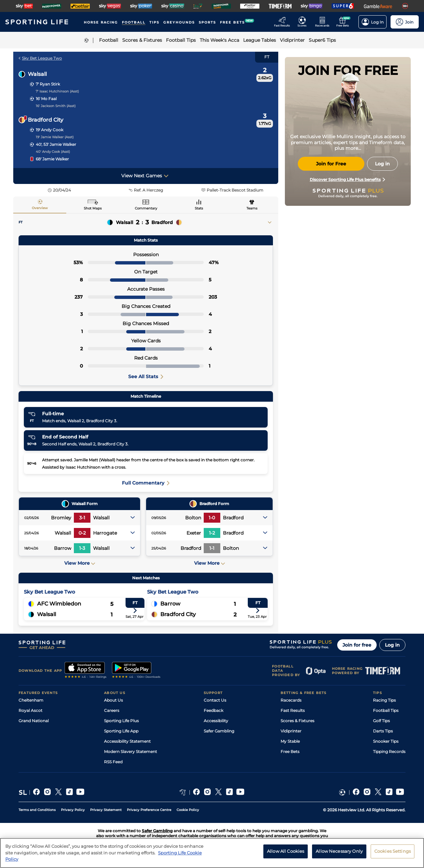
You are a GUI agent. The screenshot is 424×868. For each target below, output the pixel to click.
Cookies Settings (393, 855)
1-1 (212, 548)
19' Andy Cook (50, 130)
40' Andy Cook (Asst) (53, 152)
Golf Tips (381, 721)
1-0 (212, 518)
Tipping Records (389, 752)
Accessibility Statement (127, 741)
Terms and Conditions (37, 810)
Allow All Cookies (286, 855)
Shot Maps (93, 208)
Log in (392, 645)
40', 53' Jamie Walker (56, 144)
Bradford (162, 222)
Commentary (146, 208)
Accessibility (216, 721)
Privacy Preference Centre (149, 810)
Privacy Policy (73, 810)
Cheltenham (31, 700)
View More (80, 563)
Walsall (37, 74)
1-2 (212, 533)
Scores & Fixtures (297, 721)
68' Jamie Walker (52, 159)
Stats (199, 208)
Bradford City (46, 120)
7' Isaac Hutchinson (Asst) (57, 91)
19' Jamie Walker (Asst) (55, 137)
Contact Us (215, 700)
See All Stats (146, 376)
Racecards (291, 700)
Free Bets (290, 752)
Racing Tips (384, 700)
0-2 (82, 533)
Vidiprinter (291, 731)
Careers (112, 710)
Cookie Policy (188, 810)
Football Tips (386, 710)
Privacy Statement (106, 810)
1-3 (82, 548)
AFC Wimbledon (59, 604)
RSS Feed (113, 762)
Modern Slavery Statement (131, 752)
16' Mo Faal (46, 99)
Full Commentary (146, 483)
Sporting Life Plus (121, 721)
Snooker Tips (386, 741)
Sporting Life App (121, 731)
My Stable (290, 741)
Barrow (170, 604)
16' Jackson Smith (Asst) (56, 106)
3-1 (82, 518)
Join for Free (331, 164)
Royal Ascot (30, 710)
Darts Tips (383, 731)
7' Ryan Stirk (48, 84)
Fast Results (293, 710)
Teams (252, 208)
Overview (40, 208)
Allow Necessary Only (339, 855)
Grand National (34, 721)
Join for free (357, 645)
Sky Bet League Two (40, 58)
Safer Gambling (219, 731)
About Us (113, 700)
